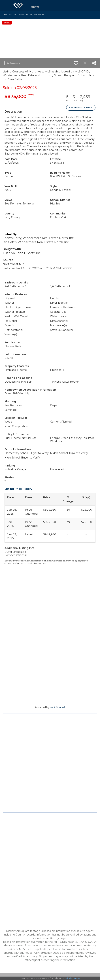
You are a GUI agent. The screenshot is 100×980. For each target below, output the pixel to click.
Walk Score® (58, 707)
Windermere (72, 978)
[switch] (76, 63)
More (35, 7)
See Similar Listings (81, 108)
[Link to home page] (18, 5)
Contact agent (13, 63)
